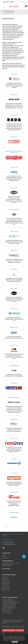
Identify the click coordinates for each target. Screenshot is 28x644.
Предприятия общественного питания (11, 563)
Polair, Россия (5, 578)
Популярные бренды (9, 575)
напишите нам (20, 630)
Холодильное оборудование (9, 601)
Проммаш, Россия (6, 590)
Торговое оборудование (8, 613)
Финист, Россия (6, 580)
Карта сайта (6, 569)
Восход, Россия (6, 587)
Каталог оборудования (10, 597)
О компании (6, 553)
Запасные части (6, 611)
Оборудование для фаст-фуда (9, 608)
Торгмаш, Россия (6, 582)
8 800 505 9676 (7, 539)
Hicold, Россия (5, 586)
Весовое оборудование (7, 609)
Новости (4, 555)
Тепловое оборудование (8, 600)
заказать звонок (9, 2)
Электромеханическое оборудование (11, 602)
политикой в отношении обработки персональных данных (13, 627)
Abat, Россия (5, 577)
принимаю (15, 642)
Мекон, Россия (6, 581)
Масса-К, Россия (6, 589)
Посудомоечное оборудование (9, 605)
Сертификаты (5, 558)
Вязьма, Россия (6, 584)
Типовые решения (6, 566)
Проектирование (8, 561)
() (20, 2)
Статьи (4, 557)
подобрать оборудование (9, 630)
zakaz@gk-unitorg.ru (9, 544)
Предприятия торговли (7, 564)
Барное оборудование (7, 610)
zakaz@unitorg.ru (9, 13)
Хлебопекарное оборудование (9, 604)
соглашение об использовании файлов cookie (14, 640)
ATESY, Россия (5, 585)
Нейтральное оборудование (9, 606)
